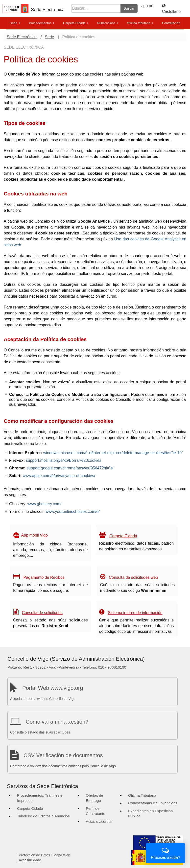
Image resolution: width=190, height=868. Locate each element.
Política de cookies (79, 37)
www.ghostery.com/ (45, 504)
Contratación (171, 23)
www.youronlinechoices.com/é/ (73, 511)
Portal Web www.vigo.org (53, 688)
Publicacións (108, 23)
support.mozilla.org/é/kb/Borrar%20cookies (64, 460)
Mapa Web (62, 855)
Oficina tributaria (140, 23)
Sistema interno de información (135, 613)
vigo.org (148, 6)
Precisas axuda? (166, 853)
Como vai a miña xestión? (57, 722)
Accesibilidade (30, 860)
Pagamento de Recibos (44, 577)
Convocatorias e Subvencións (153, 803)
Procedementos (42, 23)
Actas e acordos (99, 821)
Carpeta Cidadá (76, 23)
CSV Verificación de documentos (63, 755)
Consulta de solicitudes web (133, 577)
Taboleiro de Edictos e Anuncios (43, 816)
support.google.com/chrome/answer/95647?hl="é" (70, 468)
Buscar (129, 8)
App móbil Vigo (35, 535)
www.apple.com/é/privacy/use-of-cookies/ (59, 476)
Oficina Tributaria (142, 795)
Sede (15, 23)
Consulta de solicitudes (42, 613)
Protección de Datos (34, 855)
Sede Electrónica (48, 10)
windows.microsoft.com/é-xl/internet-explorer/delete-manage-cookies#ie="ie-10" (113, 453)
